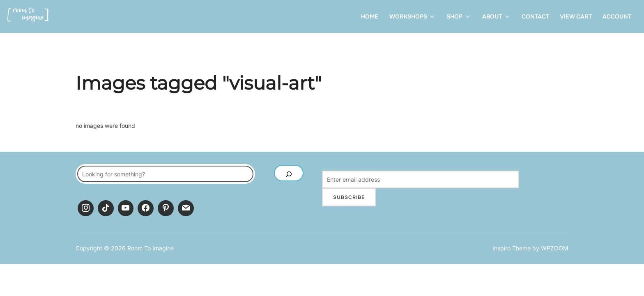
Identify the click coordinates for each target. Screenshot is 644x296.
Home (370, 16)
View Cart (576, 16)
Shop (459, 16)
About (497, 16)
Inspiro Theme (512, 248)
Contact (535, 16)
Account (617, 16)
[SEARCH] (289, 173)
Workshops (413, 16)
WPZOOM (555, 248)
